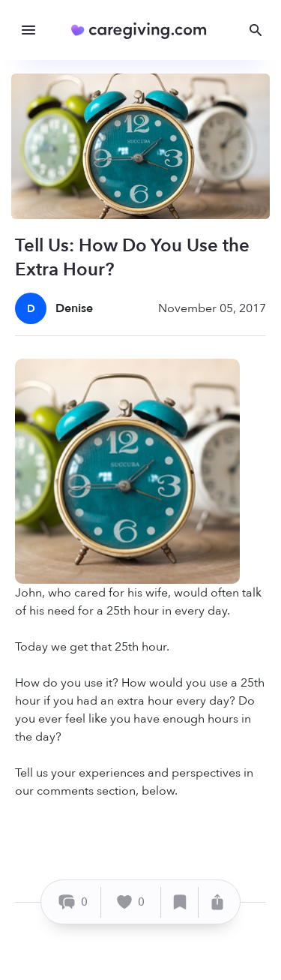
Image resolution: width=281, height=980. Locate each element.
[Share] (217, 902)
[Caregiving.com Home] (143, 30)
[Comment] (73, 902)
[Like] (131, 902)
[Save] (180, 902)
